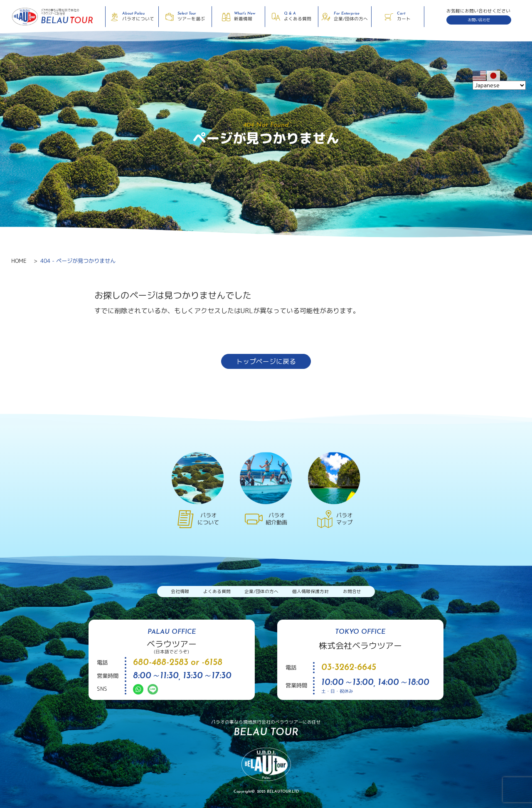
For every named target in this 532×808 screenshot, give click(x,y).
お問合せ (352, 591)
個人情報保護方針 (310, 591)
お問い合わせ (479, 20)
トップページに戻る (266, 361)
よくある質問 (217, 591)
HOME (19, 261)
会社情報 (180, 591)
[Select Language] (499, 85)
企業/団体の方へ (261, 591)
